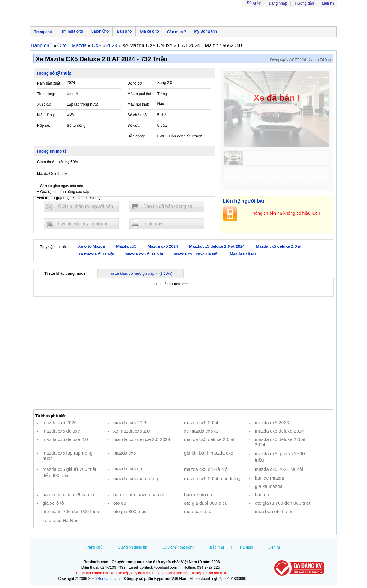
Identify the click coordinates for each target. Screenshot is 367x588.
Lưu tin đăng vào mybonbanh (81, 224)
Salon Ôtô (100, 31)
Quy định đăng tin (132, 547)
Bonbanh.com (109, 579)
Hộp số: (43, 126)
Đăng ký (254, 3)
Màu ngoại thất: (140, 94)
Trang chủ (43, 32)
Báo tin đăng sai (167, 207)
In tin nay (167, 224)
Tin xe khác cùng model (66, 273)
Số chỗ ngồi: (138, 115)
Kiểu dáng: (46, 115)
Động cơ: (135, 83)
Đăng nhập (278, 3)
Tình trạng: (46, 94)
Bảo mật (217, 547)
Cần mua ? (177, 32)
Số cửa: (134, 126)
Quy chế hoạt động (179, 547)
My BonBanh (205, 31)
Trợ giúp (246, 547)
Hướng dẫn (305, 3)
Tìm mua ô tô (72, 31)
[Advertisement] (183, 353)
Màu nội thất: (138, 104)
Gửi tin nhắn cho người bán (81, 207)
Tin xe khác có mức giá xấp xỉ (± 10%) (141, 273)
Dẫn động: (136, 136)
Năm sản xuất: (49, 83)
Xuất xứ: (44, 104)
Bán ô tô (124, 31)
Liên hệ (328, 3)
